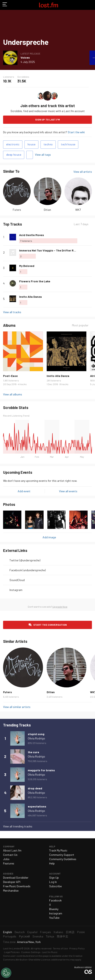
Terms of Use (60, 948)
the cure (33, 752)
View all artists (83, 172)
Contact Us (10, 855)
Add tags (30, 155)
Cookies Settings (31, 952)
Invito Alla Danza (30, 297)
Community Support (62, 855)
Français (46, 932)
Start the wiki (76, 132)
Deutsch (20, 932)
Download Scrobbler (16, 877)
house (31, 144)
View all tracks (12, 312)
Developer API (12, 882)
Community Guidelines (63, 859)
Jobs (6, 859)
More (90, 237)
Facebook (55, 900)
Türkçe (50, 936)
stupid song (36, 734)
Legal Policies (12, 952)
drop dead (35, 788)
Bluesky (54, 909)
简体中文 (63, 936)
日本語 (70, 932)
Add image (49, 537)
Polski (81, 932)
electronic (13, 144)
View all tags (43, 155)
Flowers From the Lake (35, 281)
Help (52, 863)
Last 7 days (81, 224)
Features (9, 863)
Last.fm (49, 5)
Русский (24, 936)
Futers (17, 210)
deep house (14, 155)
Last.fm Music (50, 952)
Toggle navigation (5, 5)
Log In (53, 882)
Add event (24, 491)
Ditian (47, 210)
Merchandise (11, 890)
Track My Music (58, 850)
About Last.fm (12, 850)
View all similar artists (17, 707)
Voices (25, 57)
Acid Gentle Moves (32, 235)
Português (10, 936)
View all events (68, 491)
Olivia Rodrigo (36, 738)
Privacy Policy (77, 948)
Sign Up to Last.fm (47, 119)
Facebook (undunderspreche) (28, 570)
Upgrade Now (60, 607)
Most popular (80, 325)
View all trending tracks (18, 826)
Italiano (58, 932)
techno (48, 144)
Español (32, 932)
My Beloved (27, 266)
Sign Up (54, 877)
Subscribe (55, 886)
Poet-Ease (10, 376)
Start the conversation (50, 625)
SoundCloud (17, 580)
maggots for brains (41, 770)
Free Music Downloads (17, 886)
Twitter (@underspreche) (25, 560)
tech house (68, 144)
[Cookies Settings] (6, 973)
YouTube (54, 918)
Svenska (38, 936)
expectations (37, 806)
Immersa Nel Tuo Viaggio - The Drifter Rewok (50, 250)
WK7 (78, 210)
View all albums (13, 394)
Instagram (16, 590)
